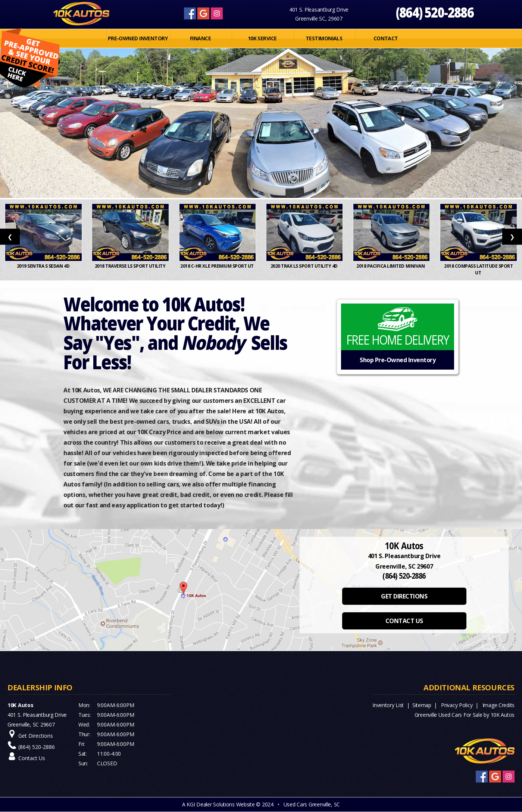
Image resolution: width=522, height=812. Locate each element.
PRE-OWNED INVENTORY (138, 38)
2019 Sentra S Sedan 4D (44, 266)
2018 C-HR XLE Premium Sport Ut (217, 266)
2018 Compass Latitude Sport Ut (478, 269)
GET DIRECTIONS (404, 596)
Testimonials (324, 38)
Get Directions (36, 736)
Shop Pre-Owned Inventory (398, 360)
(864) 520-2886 (435, 12)
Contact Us (32, 758)
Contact (386, 38)
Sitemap (422, 705)
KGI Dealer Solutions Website (221, 804)
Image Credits (498, 705)
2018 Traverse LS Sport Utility (131, 266)
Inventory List (388, 705)
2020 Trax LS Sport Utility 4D (305, 266)
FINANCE (200, 38)
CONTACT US (404, 621)
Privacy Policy (457, 705)
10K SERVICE (262, 38)
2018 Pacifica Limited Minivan (391, 266)
